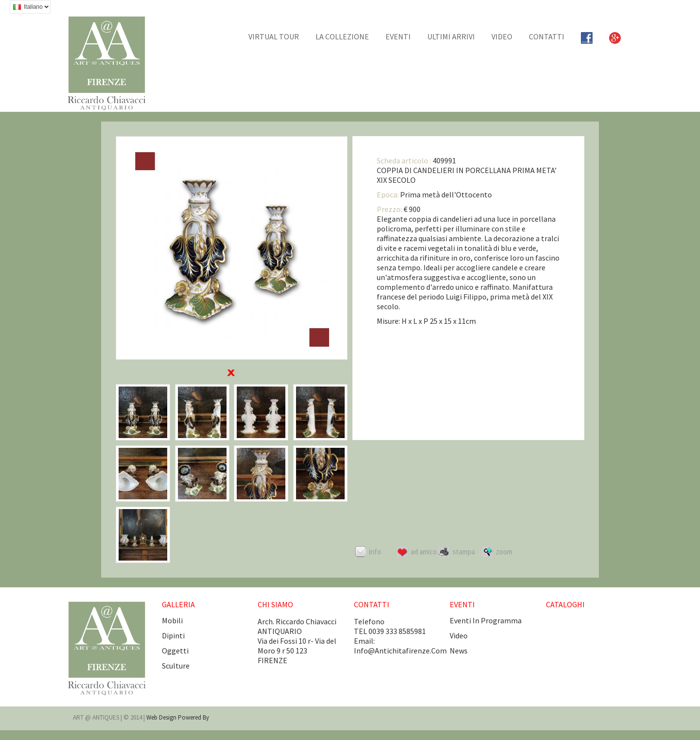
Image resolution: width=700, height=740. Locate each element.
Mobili (172, 620)
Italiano (29, 8)
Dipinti (173, 635)
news (459, 651)
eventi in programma (486, 620)
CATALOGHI (565, 604)
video (459, 635)
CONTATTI (547, 36)
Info (375, 552)
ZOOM (504, 552)
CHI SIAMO (275, 604)
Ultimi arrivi (451, 36)
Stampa (464, 552)
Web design (162, 717)
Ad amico (424, 552)
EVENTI (398, 36)
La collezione (342, 36)
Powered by (193, 717)
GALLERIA (178, 604)
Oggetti (175, 651)
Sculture (176, 666)
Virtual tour (274, 36)
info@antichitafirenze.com (400, 651)
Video (502, 36)
